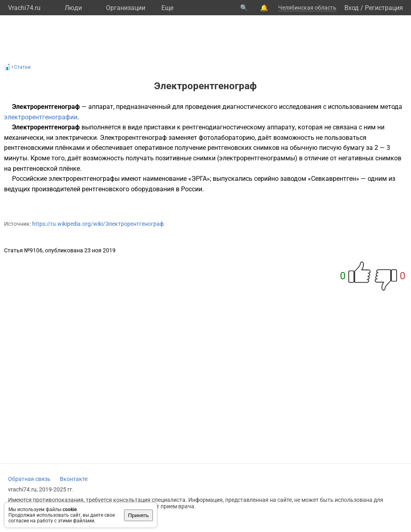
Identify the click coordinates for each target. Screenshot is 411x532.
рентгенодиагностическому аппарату (239, 127)
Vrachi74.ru (24, 8)
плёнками (70, 148)
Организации (126, 8)
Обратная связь (29, 479)
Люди (73, 8)
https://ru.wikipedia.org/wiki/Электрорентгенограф (98, 224)
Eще (167, 8)
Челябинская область (307, 8)
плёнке (69, 169)
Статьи (22, 67)
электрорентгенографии (41, 117)
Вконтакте (74, 479)
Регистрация (384, 8)
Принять (138, 515)
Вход (352, 8)
